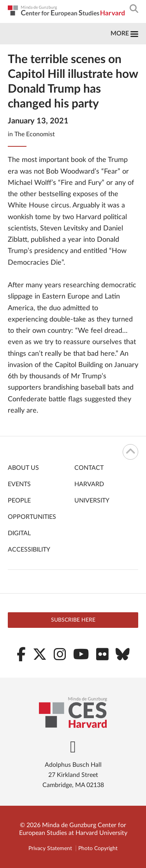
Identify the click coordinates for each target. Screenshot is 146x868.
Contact (89, 468)
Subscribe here (73, 620)
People (19, 501)
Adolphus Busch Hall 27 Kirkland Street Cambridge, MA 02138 (73, 775)
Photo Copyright (98, 849)
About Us (23, 468)
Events (19, 484)
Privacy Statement (50, 849)
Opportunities (32, 517)
